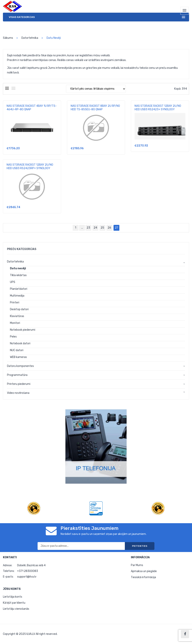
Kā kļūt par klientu (14, 603)
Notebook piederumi (23, 330)
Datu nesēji (18, 268)
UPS (13, 282)
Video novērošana (18, 393)
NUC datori (17, 350)
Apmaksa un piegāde (144, 571)
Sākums (8, 38)
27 (117, 227)
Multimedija (17, 296)
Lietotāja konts (13, 597)
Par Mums (137, 565)
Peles (13, 337)
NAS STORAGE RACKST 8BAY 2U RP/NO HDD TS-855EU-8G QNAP (95, 108)
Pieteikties (140, 546)
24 (95, 228)
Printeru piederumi (19, 384)
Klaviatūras (17, 316)
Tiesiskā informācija (143, 577)
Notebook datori (20, 343)
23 (88, 228)
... (82, 228)
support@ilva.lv (27, 577)
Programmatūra (17, 375)
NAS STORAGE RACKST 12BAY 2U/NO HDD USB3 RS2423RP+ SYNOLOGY (30, 167)
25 (102, 228)
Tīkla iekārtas (18, 275)
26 (109, 228)
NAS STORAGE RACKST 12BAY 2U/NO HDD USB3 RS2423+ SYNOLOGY (158, 108)
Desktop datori (19, 309)
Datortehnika (30, 38)
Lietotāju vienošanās (16, 609)
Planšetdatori (19, 289)
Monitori (15, 323)
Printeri (15, 303)
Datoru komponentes (20, 366)
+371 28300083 (28, 571)
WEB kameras (18, 357)
